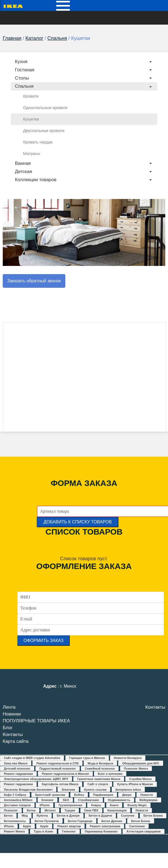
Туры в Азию (43, 831)
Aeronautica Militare (18, 800)
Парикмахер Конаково (101, 831)
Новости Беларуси (128, 758)
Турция (70, 810)
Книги (114, 805)
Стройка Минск (140, 779)
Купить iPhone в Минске (135, 784)
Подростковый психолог (57, 769)
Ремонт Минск (14, 831)
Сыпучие (128, 816)
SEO (66, 800)
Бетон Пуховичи (47, 821)
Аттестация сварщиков (143, 831)
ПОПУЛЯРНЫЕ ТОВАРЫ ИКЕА (36, 721)
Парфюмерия (103, 795)
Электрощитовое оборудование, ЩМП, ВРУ (36, 779)
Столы (22, 78)
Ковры (96, 805)
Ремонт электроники (105, 826)
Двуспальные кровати (44, 131)
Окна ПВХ (91, 810)
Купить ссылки (95, 790)
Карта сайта (16, 741)
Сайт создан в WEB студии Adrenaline (32, 758)
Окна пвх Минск (16, 763)
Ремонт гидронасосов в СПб (58, 763)
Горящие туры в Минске (87, 758)
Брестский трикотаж (50, 795)
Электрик (68, 790)
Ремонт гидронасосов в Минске (65, 774)
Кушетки (31, 119)
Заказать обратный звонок (34, 281)
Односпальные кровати (45, 108)
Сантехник (137, 826)
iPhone (45, 805)
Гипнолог (69, 831)
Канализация (117, 810)
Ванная (23, 163)
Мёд (25, 816)
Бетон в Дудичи (100, 816)
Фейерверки (148, 800)
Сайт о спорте (98, 784)
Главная (12, 38)
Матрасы (32, 153)
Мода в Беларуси (100, 763)
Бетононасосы (15, 821)
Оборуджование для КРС (141, 763)
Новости (146, 795)
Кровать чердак (38, 142)
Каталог (34, 38)
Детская (24, 171)
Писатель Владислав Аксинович (28, 790)
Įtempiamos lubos (128, 790)
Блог (8, 728)
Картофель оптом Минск (60, 784)
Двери (127, 795)
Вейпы (79, 795)
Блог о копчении (110, 774)
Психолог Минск (136, 769)
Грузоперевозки (70, 805)
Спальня (57, 38)
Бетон (31, 810)
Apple (27, 826)
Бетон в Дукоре (68, 816)
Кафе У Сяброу (15, 795)
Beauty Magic (137, 805)
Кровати (31, 96)
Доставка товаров (17, 805)
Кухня (21, 62)
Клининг (48, 800)
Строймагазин (88, 800)
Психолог (11, 810)
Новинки (12, 714)
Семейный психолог (100, 769)
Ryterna (42, 816)
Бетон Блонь (141, 821)
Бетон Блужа (153, 816)
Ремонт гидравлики (18, 774)
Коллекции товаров (36, 180)
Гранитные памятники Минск (99, 779)
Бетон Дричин (112, 821)
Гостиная (25, 70)
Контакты (13, 734)
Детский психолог (17, 769)
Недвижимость (119, 800)
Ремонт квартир (69, 826)
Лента (9, 707)
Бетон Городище (80, 821)
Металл (50, 810)
